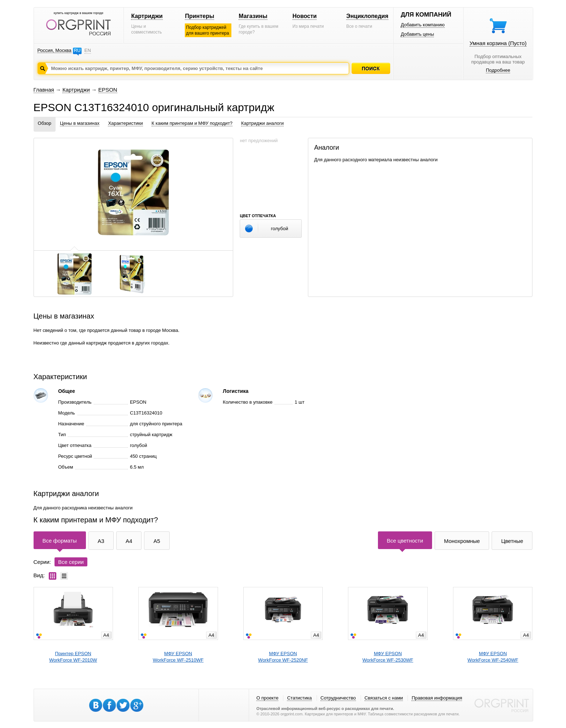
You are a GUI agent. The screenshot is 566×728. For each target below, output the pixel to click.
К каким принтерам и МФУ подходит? (192, 123)
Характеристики (125, 123)
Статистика (299, 698)
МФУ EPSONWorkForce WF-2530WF (388, 657)
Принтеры (199, 16)
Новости (304, 16)
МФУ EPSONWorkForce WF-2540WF (493, 657)
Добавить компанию (423, 25)
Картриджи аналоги (262, 123)
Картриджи (147, 16)
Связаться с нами (384, 698)
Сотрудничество (338, 698)
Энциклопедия (367, 16)
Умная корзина (498, 43)
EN (88, 50)
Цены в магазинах (80, 123)
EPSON (108, 90)
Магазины (253, 16)
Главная (44, 90)
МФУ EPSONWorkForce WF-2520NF (283, 657)
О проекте (267, 698)
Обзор (45, 123)
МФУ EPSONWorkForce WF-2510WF (178, 657)
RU (77, 50)
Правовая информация (437, 698)
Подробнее (498, 70)
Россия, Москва (55, 50)
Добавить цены (417, 34)
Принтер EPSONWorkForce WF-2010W (73, 657)
